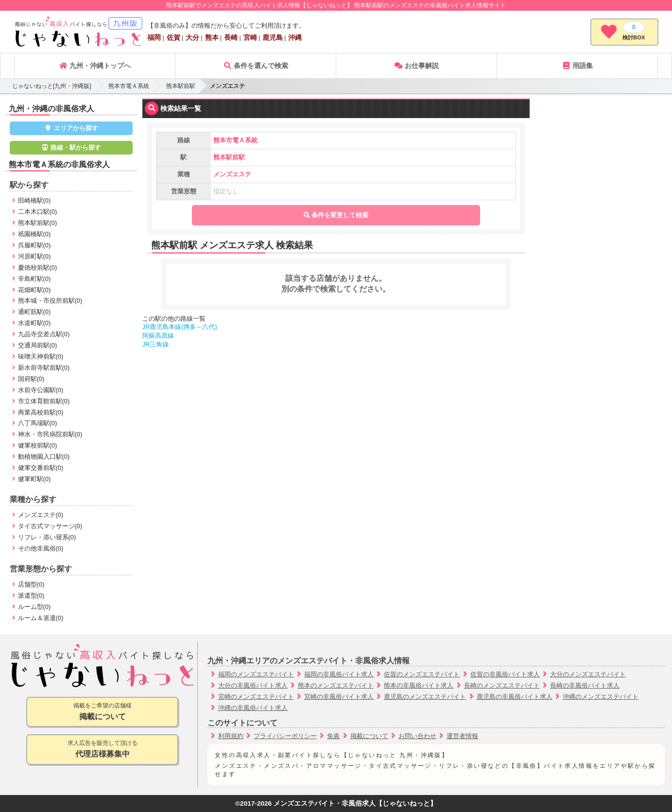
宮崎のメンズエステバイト (256, 697)
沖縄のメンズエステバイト (601, 697)
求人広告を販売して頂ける (102, 750)
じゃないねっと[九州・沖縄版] (52, 86)
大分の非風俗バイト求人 (253, 685)
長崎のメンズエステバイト (502, 685)
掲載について (369, 736)
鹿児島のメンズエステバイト (425, 697)
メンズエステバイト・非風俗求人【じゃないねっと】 (355, 803)
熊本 (212, 37)
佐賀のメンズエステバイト (422, 674)
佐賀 (173, 37)
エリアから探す (71, 128)
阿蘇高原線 (158, 336)
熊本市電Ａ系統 (129, 86)
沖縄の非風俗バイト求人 (253, 708)
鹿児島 (273, 37)
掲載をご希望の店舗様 (102, 712)
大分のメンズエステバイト (588, 674)
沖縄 (295, 37)
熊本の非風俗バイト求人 (419, 685)
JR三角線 (156, 344)
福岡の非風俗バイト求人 (339, 674)
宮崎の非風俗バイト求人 (339, 697)
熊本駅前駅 (181, 86)
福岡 (154, 37)
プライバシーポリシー (285, 736)
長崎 (231, 37)
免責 (333, 736)
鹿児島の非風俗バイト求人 (515, 697)
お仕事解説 (416, 66)
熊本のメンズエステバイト (336, 685)
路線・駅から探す (71, 147)
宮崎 (250, 37)
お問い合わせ (417, 736)
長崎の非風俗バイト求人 (585, 685)
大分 (192, 37)
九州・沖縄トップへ (95, 66)
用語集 (577, 66)
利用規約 (231, 736)
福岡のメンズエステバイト (256, 674)
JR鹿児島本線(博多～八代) (180, 327)
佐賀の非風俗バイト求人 (505, 674)
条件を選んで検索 (256, 66)
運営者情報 (462, 736)
